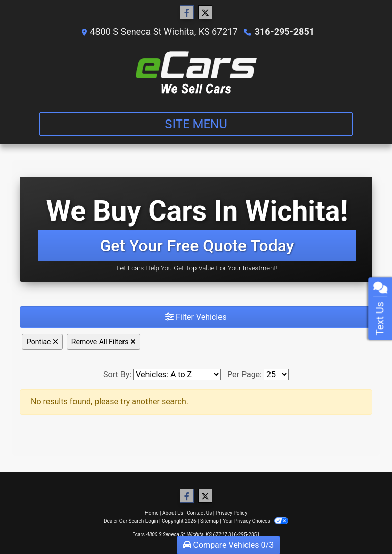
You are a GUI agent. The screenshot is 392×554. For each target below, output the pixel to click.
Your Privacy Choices (255, 521)
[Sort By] (177, 375)
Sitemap (210, 521)
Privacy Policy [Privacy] (232, 513)
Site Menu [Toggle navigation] (196, 124)
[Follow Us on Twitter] (205, 13)
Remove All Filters (104, 342)
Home (152, 513)
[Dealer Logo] (196, 73)
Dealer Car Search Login (131, 521)
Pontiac (42, 342)
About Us (173, 513)
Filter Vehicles (196, 317)
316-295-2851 (285, 31)
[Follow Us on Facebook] (187, 13)
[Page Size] (276, 375)
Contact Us (199, 513)
